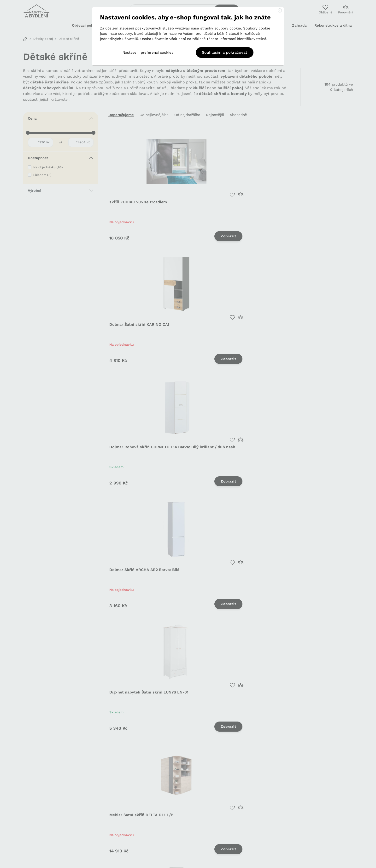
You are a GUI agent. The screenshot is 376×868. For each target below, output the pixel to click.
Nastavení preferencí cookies (148, 52)
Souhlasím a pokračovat (225, 52)
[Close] (280, 11)
